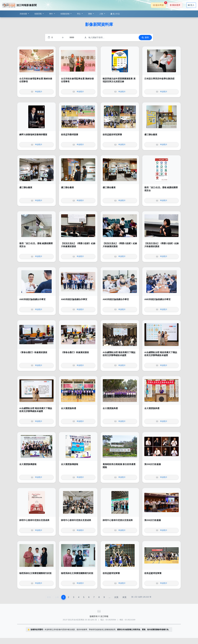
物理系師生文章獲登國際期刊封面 (35, 573)
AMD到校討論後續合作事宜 (32, 299)
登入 (191, 5)
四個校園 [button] (24, 14)
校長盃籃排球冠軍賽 (112, 135)
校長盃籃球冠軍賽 (111, 573)
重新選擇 (175, 5)
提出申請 (159, 4)
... (109, 597)
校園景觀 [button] (38, 14)
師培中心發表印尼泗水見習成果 (34, 520)
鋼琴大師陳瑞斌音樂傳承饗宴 (33, 135)
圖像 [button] (90, 14)
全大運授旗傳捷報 (28, 464)
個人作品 (115, 14)
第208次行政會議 (153, 464)
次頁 (116, 597)
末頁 (124, 597)
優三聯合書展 (151, 135)
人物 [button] (101, 14)
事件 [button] (51, 14)
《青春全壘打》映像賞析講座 (33, 352)
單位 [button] (79, 14)
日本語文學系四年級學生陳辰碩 (159, 79)
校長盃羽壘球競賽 (70, 135)
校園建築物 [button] (65, 14)
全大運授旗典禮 (69, 408)
